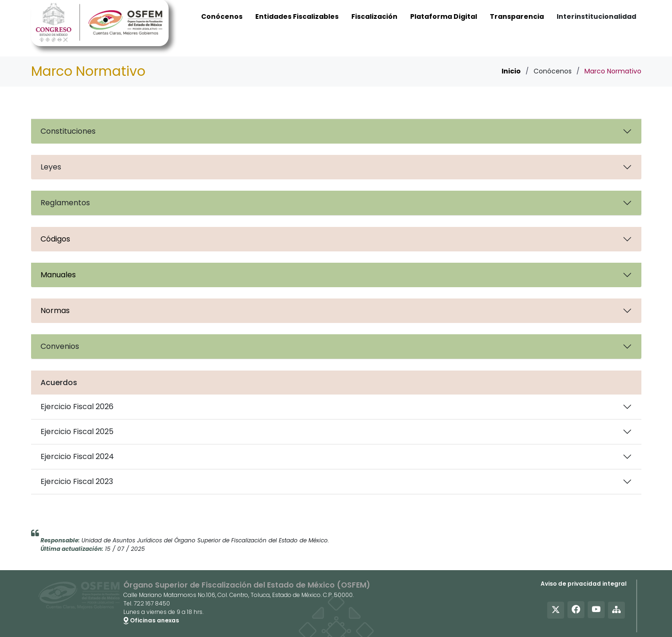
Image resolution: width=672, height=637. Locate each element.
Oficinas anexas (151, 620)
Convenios (60, 346)
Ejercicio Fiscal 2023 (77, 481)
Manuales (58, 275)
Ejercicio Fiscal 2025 (77, 431)
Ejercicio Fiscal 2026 (77, 407)
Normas (55, 310)
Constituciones (68, 131)
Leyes (51, 167)
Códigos (55, 239)
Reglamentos (65, 203)
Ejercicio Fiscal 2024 (77, 456)
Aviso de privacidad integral (584, 584)
